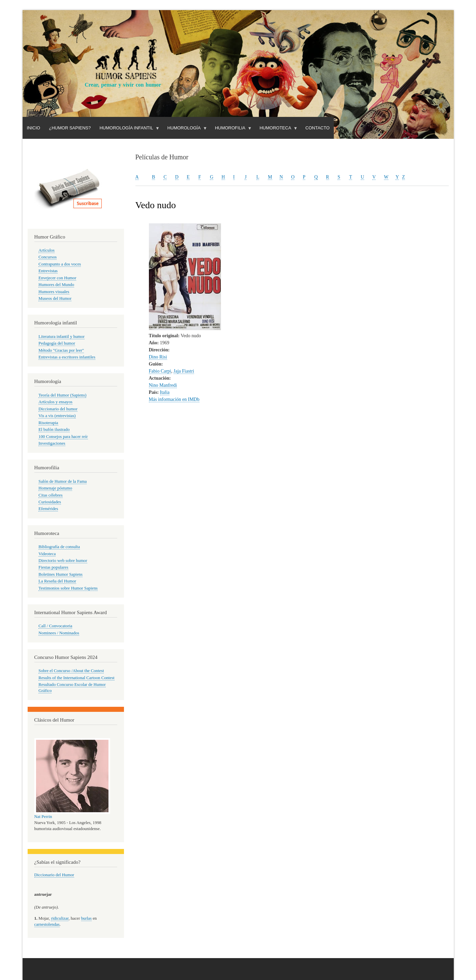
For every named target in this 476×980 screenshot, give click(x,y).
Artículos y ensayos (55, 402)
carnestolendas (47, 924)
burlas (86, 918)
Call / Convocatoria (55, 626)
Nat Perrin (43, 817)
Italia (165, 392)
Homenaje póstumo (55, 488)
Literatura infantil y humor (61, 337)
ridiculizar (60, 918)
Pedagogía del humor (57, 343)
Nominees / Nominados (59, 633)
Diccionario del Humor (54, 875)
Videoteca (47, 554)
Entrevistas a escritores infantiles (67, 357)
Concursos (47, 257)
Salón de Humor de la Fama (62, 481)
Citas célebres (50, 495)
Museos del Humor (55, 298)
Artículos (46, 250)
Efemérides (48, 509)
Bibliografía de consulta (59, 547)
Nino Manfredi (163, 385)
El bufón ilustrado (54, 430)
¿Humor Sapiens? (70, 128)
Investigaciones (52, 443)
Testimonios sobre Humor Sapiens (68, 588)
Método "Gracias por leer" (61, 350)
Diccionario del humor (58, 409)
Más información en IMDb (174, 399)
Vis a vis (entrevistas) (57, 416)
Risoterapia (48, 423)
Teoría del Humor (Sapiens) (62, 395)
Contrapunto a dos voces (60, 264)
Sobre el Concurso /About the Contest (71, 671)
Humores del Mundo (56, 285)
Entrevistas (48, 271)
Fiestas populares (53, 567)
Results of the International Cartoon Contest (76, 678)
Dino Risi (158, 357)
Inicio (34, 128)
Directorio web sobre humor (63, 561)
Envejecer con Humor (57, 278)
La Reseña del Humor (57, 581)
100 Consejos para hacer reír (63, 437)
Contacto (318, 128)
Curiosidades (50, 502)
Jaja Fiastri (184, 371)
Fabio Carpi (160, 371)
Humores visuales (54, 292)
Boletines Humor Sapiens (60, 574)
